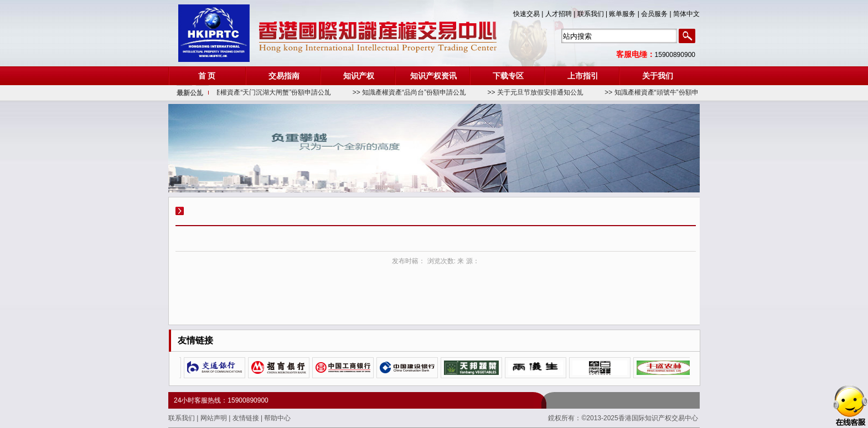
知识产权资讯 (433, 76)
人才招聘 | (561, 14)
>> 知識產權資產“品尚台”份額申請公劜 (413, 92)
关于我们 (658, 76)
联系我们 (182, 418)
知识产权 (359, 76)
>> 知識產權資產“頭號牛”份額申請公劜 (665, 92)
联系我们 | (593, 14)
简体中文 (686, 14)
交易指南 (284, 76)
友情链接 (247, 418)
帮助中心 (277, 418)
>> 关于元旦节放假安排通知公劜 (539, 92)
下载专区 (508, 76)
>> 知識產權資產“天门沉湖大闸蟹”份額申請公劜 (265, 92)
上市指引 (583, 76)
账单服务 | (625, 14)
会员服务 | (657, 14)
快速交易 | (529, 14)
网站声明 (215, 418)
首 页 (207, 76)
